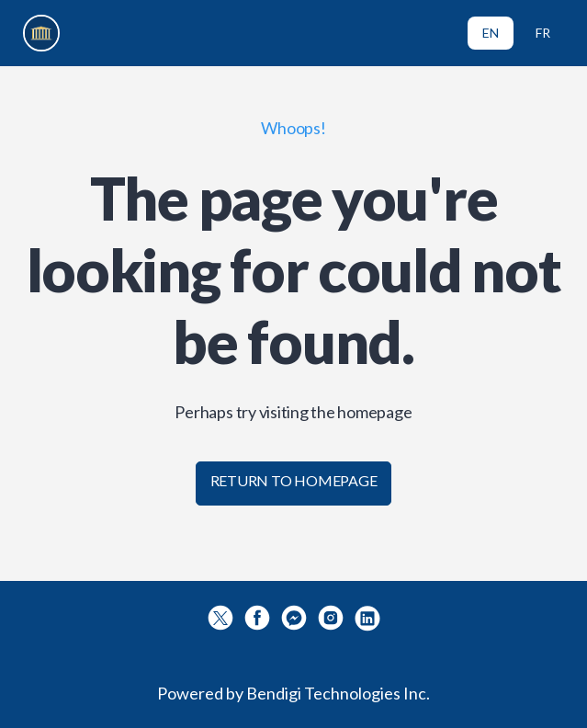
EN (491, 33)
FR (543, 33)
